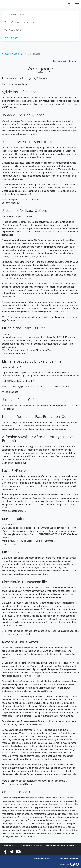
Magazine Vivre (12, 4)
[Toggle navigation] (77, 4)
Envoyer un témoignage (64, 61)
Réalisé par (64, 864)
